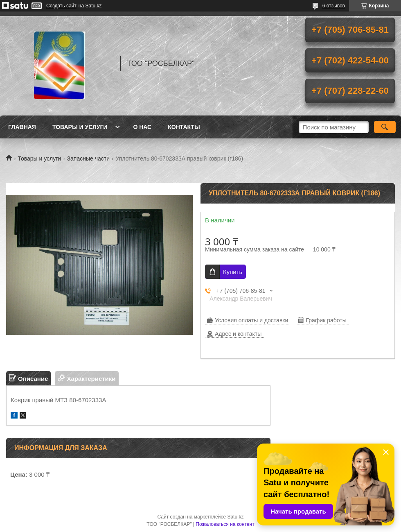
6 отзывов (334, 6)
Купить (233, 272)
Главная (22, 127)
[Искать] (385, 127)
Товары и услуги (80, 127)
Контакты (184, 127)
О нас (142, 127)
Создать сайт (61, 6)
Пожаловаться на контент (225, 524)
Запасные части (88, 158)
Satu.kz (235, 517)
